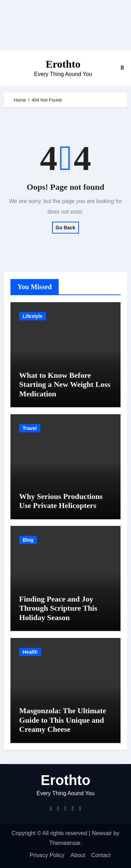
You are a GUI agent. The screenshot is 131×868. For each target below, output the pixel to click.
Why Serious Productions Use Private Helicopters (61, 501)
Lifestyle (33, 316)
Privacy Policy (47, 855)
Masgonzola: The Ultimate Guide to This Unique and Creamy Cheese (63, 720)
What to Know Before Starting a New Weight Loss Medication (65, 384)
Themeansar (65, 843)
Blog (28, 540)
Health (30, 652)
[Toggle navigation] (9, 68)
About (78, 855)
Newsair (102, 833)
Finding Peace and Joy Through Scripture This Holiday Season (58, 608)
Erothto (63, 64)
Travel (30, 428)
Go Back (65, 228)
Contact (101, 855)
